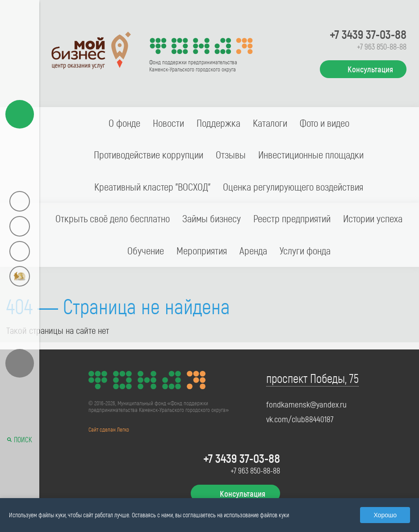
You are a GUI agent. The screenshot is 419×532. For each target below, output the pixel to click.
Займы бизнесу (212, 218)
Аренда (253, 250)
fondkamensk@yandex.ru (306, 404)
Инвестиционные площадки (311, 154)
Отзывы (231, 154)
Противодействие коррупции (149, 154)
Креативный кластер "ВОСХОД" (152, 187)
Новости (168, 123)
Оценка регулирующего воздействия (293, 187)
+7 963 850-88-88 (382, 46)
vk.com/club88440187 (300, 419)
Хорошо (385, 515)
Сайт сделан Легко (109, 429)
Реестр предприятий (292, 218)
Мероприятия (202, 250)
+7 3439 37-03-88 (368, 34)
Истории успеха (373, 218)
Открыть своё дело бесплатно (113, 218)
